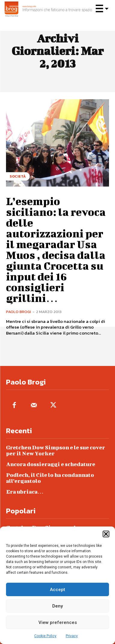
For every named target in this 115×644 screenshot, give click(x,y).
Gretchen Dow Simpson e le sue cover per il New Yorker (56, 450)
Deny (57, 606)
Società (18, 176)
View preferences (58, 622)
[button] (106, 534)
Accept (57, 590)
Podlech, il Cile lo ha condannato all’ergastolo (50, 478)
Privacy (72, 636)
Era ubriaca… (25, 492)
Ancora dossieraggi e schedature (51, 464)
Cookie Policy (45, 636)
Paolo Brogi (18, 312)
